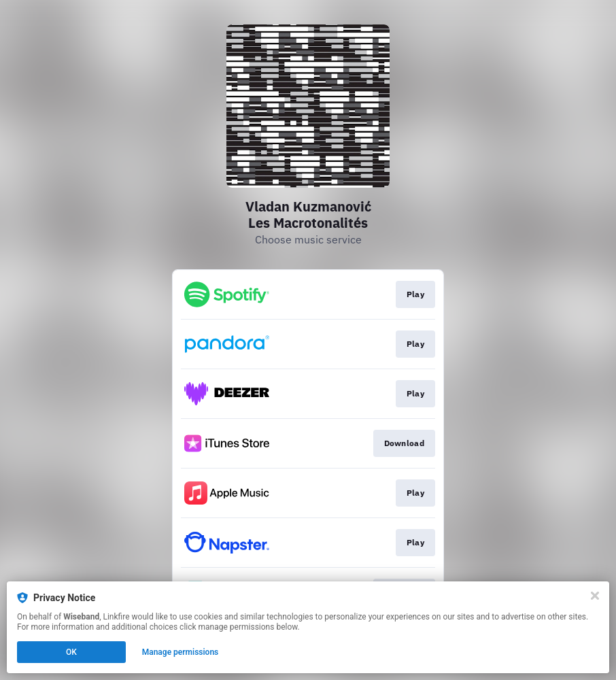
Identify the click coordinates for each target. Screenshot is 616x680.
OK (71, 652)
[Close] (595, 596)
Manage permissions (181, 652)
